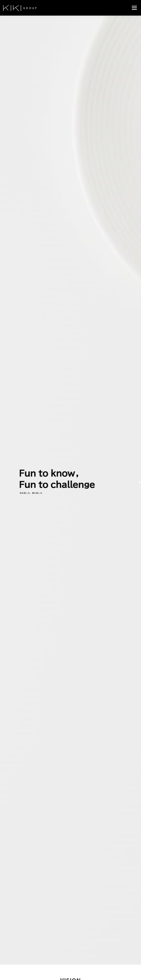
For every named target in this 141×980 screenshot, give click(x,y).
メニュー (134, 8)
